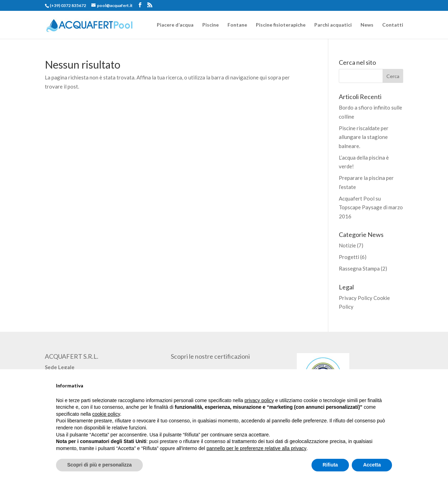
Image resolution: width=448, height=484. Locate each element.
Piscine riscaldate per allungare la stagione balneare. (364, 137)
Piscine (211, 25)
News (367, 25)
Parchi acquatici (333, 25)
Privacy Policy (356, 298)
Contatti (393, 25)
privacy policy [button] (259, 400)
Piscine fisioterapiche (281, 25)
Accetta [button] (372, 465)
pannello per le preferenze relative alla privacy (257, 448)
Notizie (347, 245)
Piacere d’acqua (175, 25)
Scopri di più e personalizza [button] (99, 465)
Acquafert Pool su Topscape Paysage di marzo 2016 (371, 207)
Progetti (349, 257)
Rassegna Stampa (359, 268)
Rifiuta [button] (330, 465)
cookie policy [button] (106, 414)
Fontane (237, 25)
